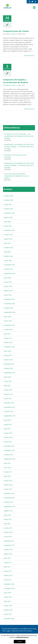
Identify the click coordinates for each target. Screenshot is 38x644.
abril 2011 (7, 567)
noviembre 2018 (10, 304)
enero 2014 (8, 442)
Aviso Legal (6, 631)
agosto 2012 (8, 511)
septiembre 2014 (10, 416)
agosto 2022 (8, 217)
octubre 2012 (9, 502)
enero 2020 (8, 260)
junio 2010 (8, 593)
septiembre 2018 (10, 312)
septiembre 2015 (10, 373)
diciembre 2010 (9, 584)
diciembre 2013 (9, 446)
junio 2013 (8, 468)
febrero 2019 (9, 291)
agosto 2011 (8, 554)
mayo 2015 (8, 381)
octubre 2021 (9, 235)
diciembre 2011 (9, 541)
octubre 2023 (9, 209)
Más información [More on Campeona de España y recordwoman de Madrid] (29, 109)
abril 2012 (7, 524)
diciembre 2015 (9, 364)
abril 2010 (7, 601)
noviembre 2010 (10, 588)
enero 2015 (8, 399)
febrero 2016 (9, 360)
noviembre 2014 (10, 407)
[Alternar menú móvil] (34, 7)
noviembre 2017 (10, 325)
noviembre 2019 (10, 265)
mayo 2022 (8, 226)
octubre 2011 (9, 550)
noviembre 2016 (10, 347)
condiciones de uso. (22, 637)
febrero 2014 (9, 437)
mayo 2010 (8, 597)
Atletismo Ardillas (10, 34)
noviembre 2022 (10, 213)
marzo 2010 (8, 606)
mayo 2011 (8, 562)
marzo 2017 (8, 338)
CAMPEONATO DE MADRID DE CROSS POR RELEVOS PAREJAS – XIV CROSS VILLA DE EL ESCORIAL (19, 147)
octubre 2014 (9, 411)
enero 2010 (8, 614)
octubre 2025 (9, 196)
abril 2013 (7, 476)
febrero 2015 (9, 394)
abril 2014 (7, 429)
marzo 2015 (8, 390)
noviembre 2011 (10, 545)
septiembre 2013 (10, 459)
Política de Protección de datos (22, 631)
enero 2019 (8, 295)
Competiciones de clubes (16, 31)
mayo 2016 (8, 355)
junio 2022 (8, 222)
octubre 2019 (9, 269)
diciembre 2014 (9, 403)
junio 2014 (8, 420)
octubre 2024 (9, 200)
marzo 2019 (8, 286)
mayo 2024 (8, 204)
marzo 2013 (8, 481)
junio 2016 (8, 351)
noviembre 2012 (10, 498)
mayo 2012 (8, 519)
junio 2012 (8, 515)
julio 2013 (7, 463)
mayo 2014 (8, 424)
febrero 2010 (9, 610)
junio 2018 (8, 317)
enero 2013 (8, 489)
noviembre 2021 (10, 230)
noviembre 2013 (10, 450)
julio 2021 (7, 243)
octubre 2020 (9, 248)
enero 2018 (8, 321)
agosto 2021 (8, 239)
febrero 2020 (9, 256)
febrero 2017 (9, 342)
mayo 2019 (8, 282)
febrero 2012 (9, 532)
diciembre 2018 (9, 299)
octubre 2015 (9, 368)
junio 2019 (8, 278)
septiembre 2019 (10, 273)
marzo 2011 (8, 571)
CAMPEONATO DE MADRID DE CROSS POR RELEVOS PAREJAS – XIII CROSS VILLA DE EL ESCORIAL (19, 165)
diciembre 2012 (9, 493)
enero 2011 (8, 580)
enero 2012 (8, 537)
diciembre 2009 (9, 619)
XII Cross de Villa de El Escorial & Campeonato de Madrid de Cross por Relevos (16, 176)
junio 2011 (8, 558)
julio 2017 (7, 334)
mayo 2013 (8, 472)
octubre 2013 (9, 455)
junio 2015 (8, 377)
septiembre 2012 (10, 506)
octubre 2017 (9, 329)
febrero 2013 (9, 485)
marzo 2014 (8, 433)
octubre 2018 (9, 308)
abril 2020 (7, 252)
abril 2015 (7, 386)
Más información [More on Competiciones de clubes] (29, 56)
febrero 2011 (9, 575)
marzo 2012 (8, 528)
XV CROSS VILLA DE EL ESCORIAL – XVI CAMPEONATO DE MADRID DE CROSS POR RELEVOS (19, 136)
